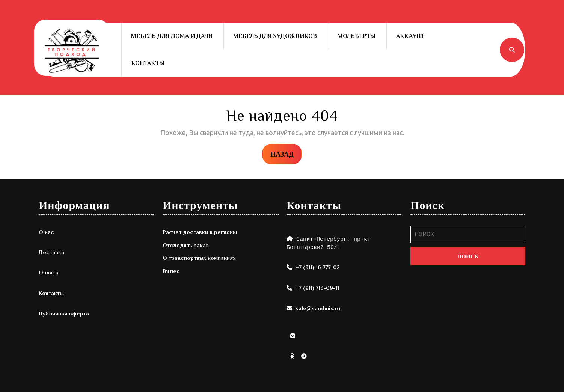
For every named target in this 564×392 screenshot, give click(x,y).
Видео (171, 271)
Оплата (48, 272)
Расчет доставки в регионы (200, 232)
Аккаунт (410, 36)
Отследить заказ (186, 245)
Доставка (51, 252)
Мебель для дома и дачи (172, 36)
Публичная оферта (64, 313)
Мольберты (357, 36)
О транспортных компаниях (199, 258)
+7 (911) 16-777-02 (318, 267)
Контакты (148, 63)
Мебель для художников (275, 36)
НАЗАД (286, 154)
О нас (46, 232)
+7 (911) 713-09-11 (317, 288)
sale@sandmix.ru (318, 308)
